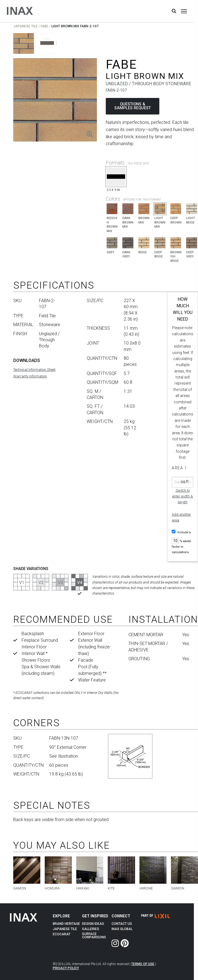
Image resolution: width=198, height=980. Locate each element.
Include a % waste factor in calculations (181, 542)
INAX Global (122, 929)
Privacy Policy (66, 968)
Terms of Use (143, 964)
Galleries (91, 929)
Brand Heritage (66, 924)
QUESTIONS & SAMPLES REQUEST (133, 106)
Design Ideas (93, 924)
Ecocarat (62, 934)
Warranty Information (30, 376)
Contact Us (122, 924)
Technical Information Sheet (34, 370)
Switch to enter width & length (183, 496)
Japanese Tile (25, 26)
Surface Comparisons (94, 936)
